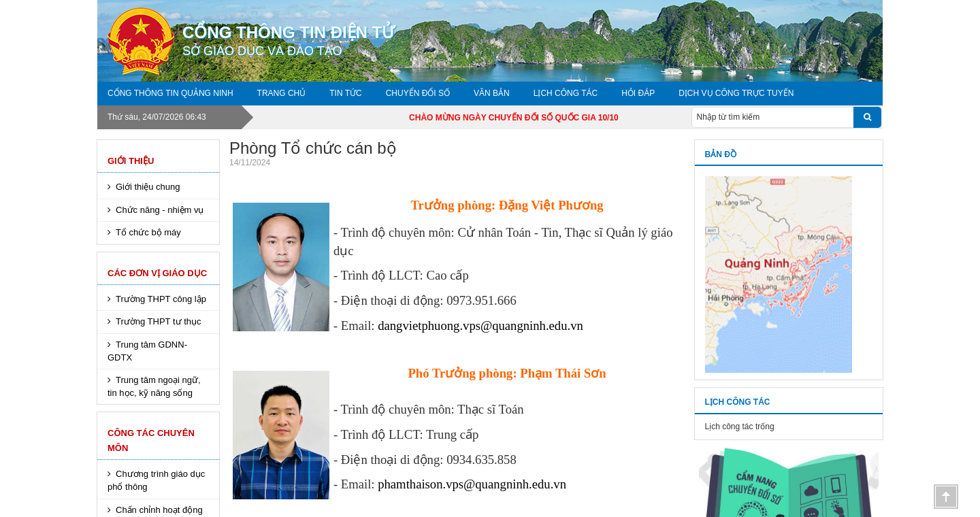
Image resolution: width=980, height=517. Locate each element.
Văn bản (492, 93)
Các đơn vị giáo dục (157, 273)
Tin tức (345, 93)
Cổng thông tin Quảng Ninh (170, 93)
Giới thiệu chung (148, 187)
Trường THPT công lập (161, 299)
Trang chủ (282, 93)
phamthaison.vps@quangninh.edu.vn (472, 484)
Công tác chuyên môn (151, 440)
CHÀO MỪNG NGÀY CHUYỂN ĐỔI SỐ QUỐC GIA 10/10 (529, 118)
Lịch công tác (566, 93)
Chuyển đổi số (418, 93)
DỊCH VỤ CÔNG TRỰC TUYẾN (736, 93)
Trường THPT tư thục (159, 321)
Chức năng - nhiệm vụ (160, 210)
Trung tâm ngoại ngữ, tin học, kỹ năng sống (154, 386)
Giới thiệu (131, 161)
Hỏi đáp (638, 93)
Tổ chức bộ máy (148, 232)
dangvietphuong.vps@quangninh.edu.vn (480, 326)
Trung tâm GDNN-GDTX (147, 351)
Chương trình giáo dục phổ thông (156, 480)
